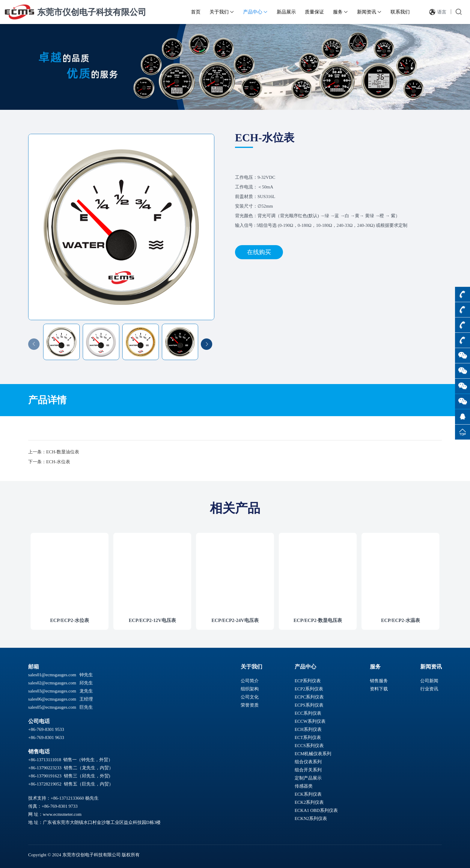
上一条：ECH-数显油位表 (54, 452)
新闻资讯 (369, 12)
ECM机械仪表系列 (313, 754)
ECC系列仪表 (308, 713)
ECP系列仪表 (308, 681)
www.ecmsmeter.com (62, 814)
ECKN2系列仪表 (311, 818)
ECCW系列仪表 (310, 721)
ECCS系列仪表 (309, 746)
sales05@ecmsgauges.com (52, 707)
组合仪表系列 (308, 762)
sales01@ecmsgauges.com (52, 675)
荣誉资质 (250, 705)
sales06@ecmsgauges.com (52, 699)
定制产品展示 (308, 778)
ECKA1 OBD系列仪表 (316, 810)
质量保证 (314, 12)
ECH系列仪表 (308, 729)
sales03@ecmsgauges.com (52, 691)
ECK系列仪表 (308, 794)
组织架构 (250, 689)
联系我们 (400, 12)
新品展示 (286, 12)
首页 (196, 12)
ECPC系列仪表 (309, 697)
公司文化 (250, 697)
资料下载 (379, 689)
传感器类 (304, 786)
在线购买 (259, 252)
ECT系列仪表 (308, 737)
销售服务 (379, 681)
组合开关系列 (308, 770)
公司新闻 (429, 681)
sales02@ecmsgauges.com (52, 683)
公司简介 (250, 681)
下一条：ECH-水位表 (49, 462)
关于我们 (222, 12)
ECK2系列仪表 (309, 802)
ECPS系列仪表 (309, 705)
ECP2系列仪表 (309, 689)
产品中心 (255, 12)
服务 (341, 12)
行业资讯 (429, 689)
